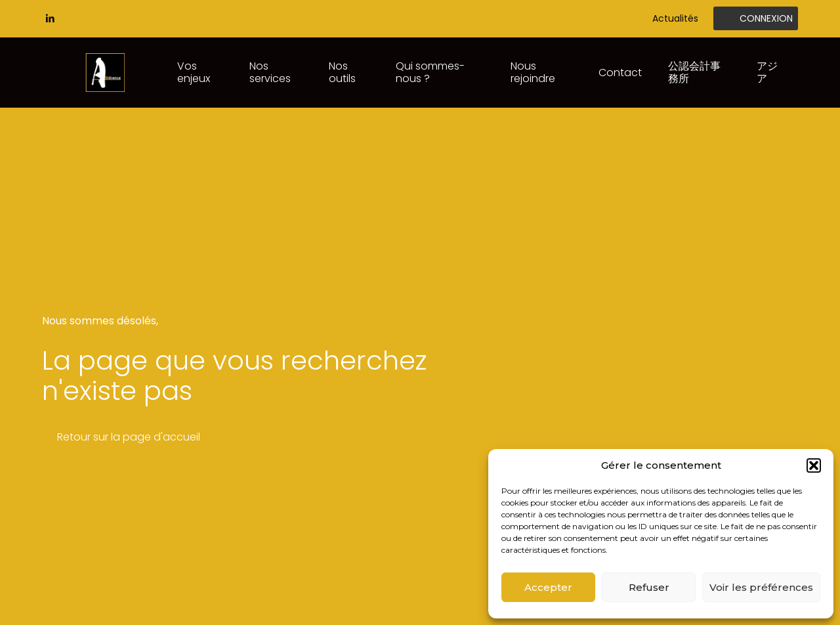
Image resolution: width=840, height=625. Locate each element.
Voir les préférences (761, 587)
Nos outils (342, 72)
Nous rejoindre (533, 72)
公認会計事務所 (694, 72)
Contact (620, 73)
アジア (767, 72)
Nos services (270, 72)
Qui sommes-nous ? (430, 72)
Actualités (675, 18)
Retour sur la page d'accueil (129, 437)
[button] (814, 465)
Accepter (548, 587)
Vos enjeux (194, 72)
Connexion (766, 18)
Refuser (649, 587)
